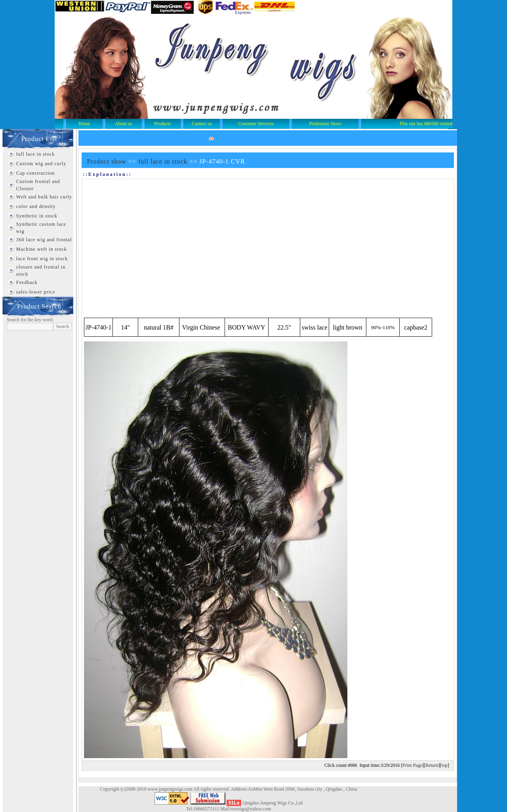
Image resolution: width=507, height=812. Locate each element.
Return (432, 765)
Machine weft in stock (42, 249)
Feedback (27, 282)
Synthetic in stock (37, 216)
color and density (36, 206)
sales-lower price (36, 292)
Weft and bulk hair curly (44, 197)
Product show (107, 161)
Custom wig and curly (41, 164)
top (445, 765)
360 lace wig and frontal (44, 240)
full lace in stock (36, 154)
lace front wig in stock (42, 259)
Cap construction (36, 173)
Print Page (412, 765)
